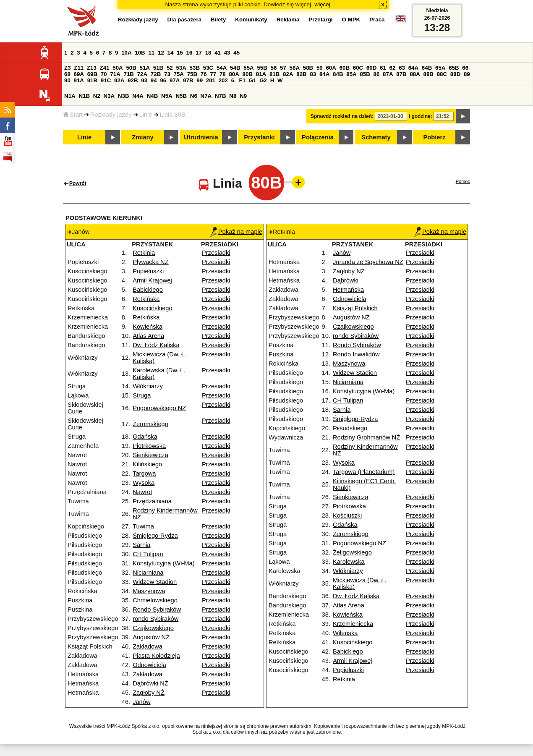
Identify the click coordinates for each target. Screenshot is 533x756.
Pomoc (463, 181)
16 (189, 53)
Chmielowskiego (155, 600)
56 (274, 68)
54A (222, 68)
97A (175, 80)
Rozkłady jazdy (111, 115)
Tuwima (143, 526)
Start (73, 115)
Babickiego (148, 290)
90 (67, 80)
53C (208, 68)
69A (79, 74)
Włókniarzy (148, 386)
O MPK (351, 20)
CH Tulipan (148, 554)
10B (140, 53)
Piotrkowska (149, 446)
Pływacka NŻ (151, 262)
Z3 (68, 68)
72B (156, 74)
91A (79, 80)
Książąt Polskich (355, 308)
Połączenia (318, 137)
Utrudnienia (201, 137)
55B (262, 68)
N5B (181, 96)
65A (440, 68)
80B (248, 74)
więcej (323, 4)
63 (402, 68)
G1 (253, 80)
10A (126, 53)
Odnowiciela (149, 665)
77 (213, 74)
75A (179, 74)
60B (345, 68)
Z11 (79, 68)
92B (133, 80)
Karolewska (349, 562)
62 (393, 68)
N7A (206, 96)
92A (119, 80)
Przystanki (259, 137)
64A (413, 68)
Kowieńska (148, 327)
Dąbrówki (346, 280)
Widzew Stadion (155, 582)
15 (180, 53)
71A (115, 74)
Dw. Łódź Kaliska (156, 345)
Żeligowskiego (352, 552)
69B (92, 74)
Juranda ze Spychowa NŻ (368, 262)
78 (223, 74)
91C (106, 80)
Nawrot (142, 492)
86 (377, 74)
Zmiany (142, 137)
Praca (377, 20)
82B (301, 74)
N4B (153, 96)
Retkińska (146, 299)
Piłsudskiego (350, 428)
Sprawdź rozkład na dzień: (342, 116)
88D (455, 74)
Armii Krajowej (152, 280)
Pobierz (435, 137)
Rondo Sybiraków (157, 610)
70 (104, 74)
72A (142, 74)
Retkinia (144, 253)
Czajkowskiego (153, 628)
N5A (167, 96)
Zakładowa (148, 646)
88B (428, 74)
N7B (221, 96)
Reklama (288, 20)
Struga (142, 395)
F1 (242, 80)
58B (308, 68)
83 (313, 74)
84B (338, 74)
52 (170, 68)
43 (227, 53)
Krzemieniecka (353, 624)
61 (383, 68)
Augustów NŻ (151, 637)
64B (427, 68)
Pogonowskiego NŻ (159, 408)
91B (92, 80)
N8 (233, 96)
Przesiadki (216, 253)
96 (163, 80)
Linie (146, 115)
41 (218, 53)
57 (283, 68)
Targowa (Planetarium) (364, 472)
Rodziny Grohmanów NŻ (366, 437)
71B (129, 74)
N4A (138, 96)
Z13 (92, 68)
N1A (70, 96)
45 (236, 53)
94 (154, 80)
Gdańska (145, 437)
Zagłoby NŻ (149, 693)
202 (223, 80)
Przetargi (320, 20)
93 (144, 80)
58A (295, 68)
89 (467, 74)
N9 (243, 96)
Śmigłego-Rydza (155, 536)
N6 (194, 96)
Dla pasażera (185, 20)
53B (195, 68)
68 (67, 74)
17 (199, 53)
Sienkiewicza (150, 455)
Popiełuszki (148, 271)
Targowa (144, 473)
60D (371, 68)
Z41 (105, 68)
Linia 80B (173, 115)
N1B (84, 96)
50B (131, 68)
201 (211, 80)
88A (415, 74)
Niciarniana (148, 573)
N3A (109, 96)
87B (401, 74)
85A (351, 74)
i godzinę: (421, 116)
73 (167, 74)
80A (234, 74)
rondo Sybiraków (155, 619)
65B (454, 68)
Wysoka (144, 483)
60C (358, 68)
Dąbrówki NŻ (150, 683)
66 (465, 68)
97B (188, 80)
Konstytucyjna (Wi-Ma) (163, 563)
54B (235, 68)
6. (234, 80)
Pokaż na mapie (236, 232)
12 (161, 53)
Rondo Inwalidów (356, 354)
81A (261, 74)
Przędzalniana (152, 501)
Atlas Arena (148, 336)
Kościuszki (347, 515)
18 (208, 53)
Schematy (376, 137)
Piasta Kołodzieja (156, 656)
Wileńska (345, 633)
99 (200, 80)
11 (151, 53)
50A (118, 68)
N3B (124, 96)
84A (324, 74)
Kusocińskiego (153, 308)
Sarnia (141, 545)
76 (204, 74)
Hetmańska (348, 290)
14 (171, 53)
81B (274, 74)
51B (158, 68)
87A (388, 74)
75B (192, 74)
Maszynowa (149, 591)
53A (181, 68)
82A (288, 74)
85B (365, 74)
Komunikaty (251, 20)
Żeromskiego (150, 424)
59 (320, 68)
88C (442, 74)
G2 (263, 80)
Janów (141, 702)
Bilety (218, 20)
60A (331, 68)
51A (145, 68)
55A (248, 68)
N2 (97, 96)
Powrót (78, 183)
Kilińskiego (147, 464)
